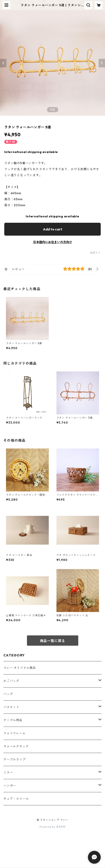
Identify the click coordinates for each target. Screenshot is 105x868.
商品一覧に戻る (53, 641)
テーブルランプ (15, 759)
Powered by (52, 827)
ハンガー (10, 786)
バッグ (8, 694)
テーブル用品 (13, 720)
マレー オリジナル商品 (20, 668)
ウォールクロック (16, 746)
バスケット (11, 707)
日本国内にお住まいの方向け (53, 242)
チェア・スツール (16, 799)
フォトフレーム (15, 733)
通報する (95, 253)
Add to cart (53, 229)
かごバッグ (11, 681)
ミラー (8, 773)
